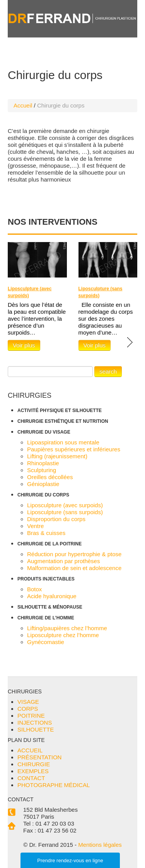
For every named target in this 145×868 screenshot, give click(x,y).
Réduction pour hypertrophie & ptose (74, 554)
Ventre (35, 526)
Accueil (23, 105)
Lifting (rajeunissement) (57, 456)
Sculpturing (42, 470)
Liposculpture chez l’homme (63, 635)
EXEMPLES (33, 771)
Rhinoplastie (43, 463)
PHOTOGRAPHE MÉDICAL (54, 785)
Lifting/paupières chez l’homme (67, 628)
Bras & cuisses (46, 533)
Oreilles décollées (50, 477)
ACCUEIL (30, 750)
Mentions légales (100, 845)
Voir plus (24, 345)
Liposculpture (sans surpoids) (65, 512)
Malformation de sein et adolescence (74, 568)
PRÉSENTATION (39, 757)
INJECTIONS (35, 722)
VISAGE (28, 702)
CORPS (28, 709)
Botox (34, 589)
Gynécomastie (46, 642)
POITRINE (31, 716)
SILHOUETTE (36, 729)
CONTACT (31, 778)
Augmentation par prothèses (63, 561)
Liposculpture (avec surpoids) (65, 505)
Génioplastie (43, 484)
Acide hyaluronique (52, 596)
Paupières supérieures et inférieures (74, 449)
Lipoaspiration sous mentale (63, 442)
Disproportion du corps (56, 519)
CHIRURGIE (34, 764)
